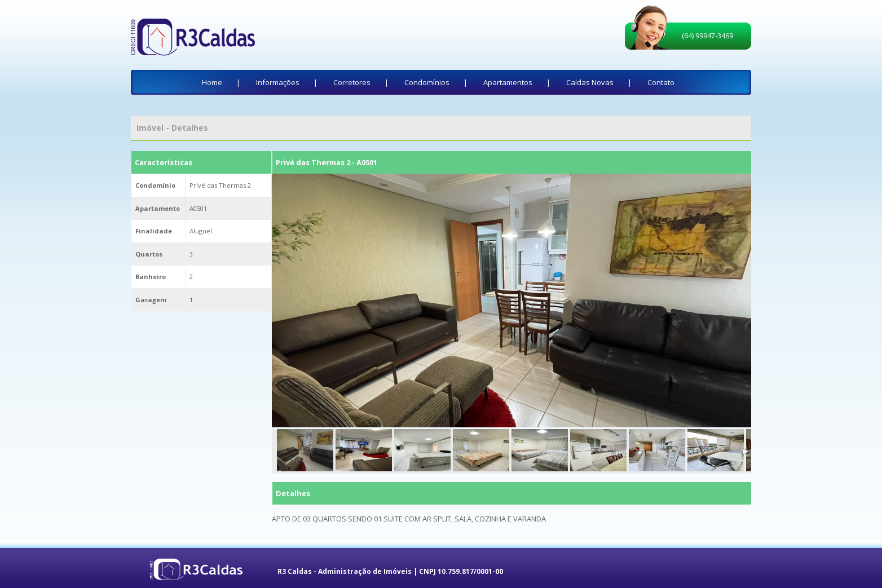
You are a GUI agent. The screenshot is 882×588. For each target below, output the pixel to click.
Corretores (352, 82)
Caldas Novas (590, 82)
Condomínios (427, 82)
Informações (278, 82)
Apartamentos (508, 82)
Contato (661, 82)
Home (212, 82)
